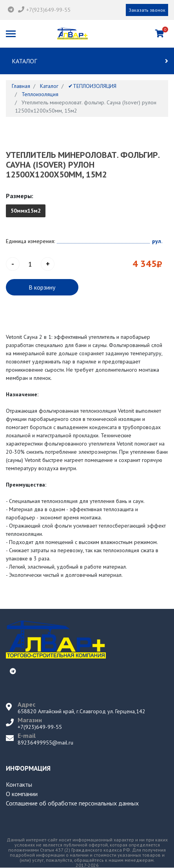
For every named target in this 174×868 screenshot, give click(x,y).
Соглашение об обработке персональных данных (72, 803)
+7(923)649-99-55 (48, 10)
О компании (22, 794)
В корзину (42, 287)
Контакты (19, 784)
